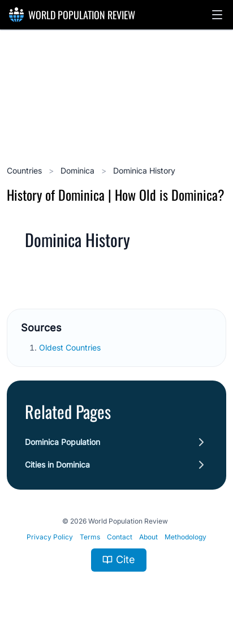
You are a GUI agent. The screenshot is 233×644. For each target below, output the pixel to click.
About (148, 537)
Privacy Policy (50, 537)
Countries (25, 170)
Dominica (79, 170)
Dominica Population (62, 442)
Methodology (185, 537)
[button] (217, 15)
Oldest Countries (71, 347)
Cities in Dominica (57, 464)
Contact (120, 537)
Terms (90, 537)
